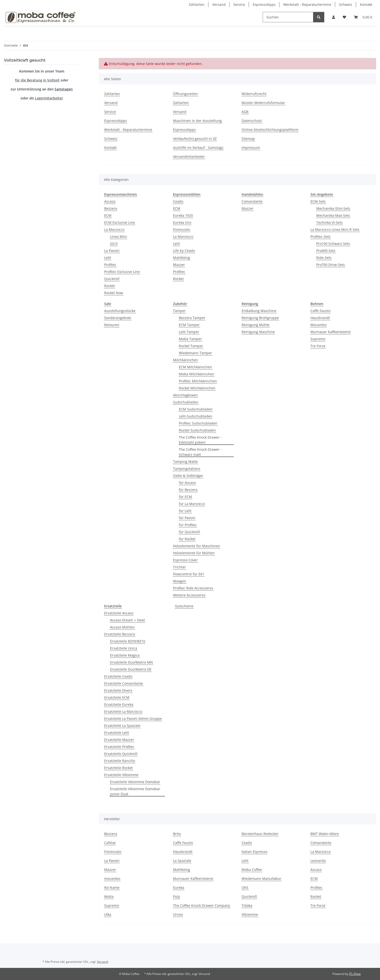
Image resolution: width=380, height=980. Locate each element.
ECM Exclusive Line (120, 222)
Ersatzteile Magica (125, 655)
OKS (245, 888)
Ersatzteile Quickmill (121, 754)
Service (239, 4)
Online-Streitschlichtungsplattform (270, 130)
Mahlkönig (182, 258)
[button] (333, 17)
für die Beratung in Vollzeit (37, 80)
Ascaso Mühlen (122, 627)
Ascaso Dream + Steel (127, 620)
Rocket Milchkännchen (197, 388)
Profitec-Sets (321, 237)
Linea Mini (119, 237)
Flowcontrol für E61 (189, 574)
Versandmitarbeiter (189, 157)
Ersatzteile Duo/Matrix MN (131, 662)
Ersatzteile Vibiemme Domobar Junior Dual (135, 791)
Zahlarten (197, 4)
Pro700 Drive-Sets (331, 265)
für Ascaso (187, 483)
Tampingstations (187, 469)
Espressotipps (264, 4)
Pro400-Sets (326, 251)
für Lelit (185, 511)
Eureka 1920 (183, 215)
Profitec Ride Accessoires (193, 588)
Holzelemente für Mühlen (194, 553)
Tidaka (247, 905)
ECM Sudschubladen (196, 409)
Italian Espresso (254, 852)
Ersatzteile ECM (117, 697)
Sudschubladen (186, 402)
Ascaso (110, 201)
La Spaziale (182, 861)
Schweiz (346, 4)
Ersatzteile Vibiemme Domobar (135, 782)
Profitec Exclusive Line (122, 272)
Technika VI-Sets (329, 222)
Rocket (110, 286)
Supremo (318, 339)
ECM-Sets (318, 201)
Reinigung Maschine (258, 332)
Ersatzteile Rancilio (120, 761)
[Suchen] (288, 17)
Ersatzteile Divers (118, 690)
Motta (109, 896)
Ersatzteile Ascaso (119, 613)
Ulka (108, 914)
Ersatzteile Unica (124, 648)
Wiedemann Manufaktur (261, 879)
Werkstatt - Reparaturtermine (307, 4)
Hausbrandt (320, 318)
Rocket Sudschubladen (197, 430)
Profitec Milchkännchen (198, 381)
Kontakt (366, 4)
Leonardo (318, 861)
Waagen (180, 581)
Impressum (251, 148)
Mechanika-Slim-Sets (333, 208)
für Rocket (187, 539)
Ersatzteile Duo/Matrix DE (131, 669)
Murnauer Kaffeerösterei (331, 332)
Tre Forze (318, 346)
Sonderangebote (118, 318)
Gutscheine (184, 606)
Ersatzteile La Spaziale (122, 726)
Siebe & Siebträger (188, 476)
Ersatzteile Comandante (124, 683)
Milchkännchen (186, 360)
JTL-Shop (355, 974)
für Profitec (188, 525)
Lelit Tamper (189, 332)
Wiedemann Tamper (195, 353)
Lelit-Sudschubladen (196, 416)
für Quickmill (189, 532)
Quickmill (112, 279)
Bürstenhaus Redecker (260, 834)
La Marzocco (114, 229)
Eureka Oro (182, 222)
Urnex (178, 914)
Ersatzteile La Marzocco (123, 711)
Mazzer (179, 265)
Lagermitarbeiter (49, 98)
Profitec (110, 265)
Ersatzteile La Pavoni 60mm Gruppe (133, 719)
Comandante (252, 201)
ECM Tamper (189, 325)
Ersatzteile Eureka (119, 704)
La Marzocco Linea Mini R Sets (335, 229)
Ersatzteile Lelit (117, 733)
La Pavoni (112, 251)
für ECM (185, 497)
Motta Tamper (190, 339)
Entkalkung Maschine (259, 311)
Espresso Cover (185, 560)
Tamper (179, 311)
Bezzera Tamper (192, 318)
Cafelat (110, 843)
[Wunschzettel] (344, 17)
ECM (108, 215)
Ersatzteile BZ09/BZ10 (128, 641)
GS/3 (114, 244)
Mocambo (318, 325)
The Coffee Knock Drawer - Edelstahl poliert (200, 440)
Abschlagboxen (185, 395)
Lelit (108, 258)
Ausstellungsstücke (120, 311)
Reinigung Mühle (256, 325)
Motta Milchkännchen (197, 374)
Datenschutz (252, 121)
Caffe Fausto (320, 311)
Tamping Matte (185, 462)
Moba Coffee (252, 870)
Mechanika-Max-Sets (333, 215)
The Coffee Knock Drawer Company (202, 905)
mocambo (112, 879)
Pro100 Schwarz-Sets (333, 244)
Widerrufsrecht (254, 94)
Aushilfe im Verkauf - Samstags (198, 148)
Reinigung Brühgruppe (260, 318)
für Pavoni (187, 518)
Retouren (112, 325)
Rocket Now (114, 293)
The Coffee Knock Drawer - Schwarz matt (200, 452)
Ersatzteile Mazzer (119, 740)
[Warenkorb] (363, 17)
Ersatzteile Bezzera (120, 634)
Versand (219, 4)
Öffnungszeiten (186, 94)
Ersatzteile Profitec (119, 747)
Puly (176, 896)
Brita (177, 834)
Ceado (178, 201)
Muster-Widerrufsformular (263, 103)
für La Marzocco (192, 504)
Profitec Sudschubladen (198, 423)
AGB (245, 112)
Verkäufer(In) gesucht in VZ (195, 139)
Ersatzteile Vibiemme (121, 775)
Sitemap (248, 139)
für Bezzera (188, 490)
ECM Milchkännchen (195, 367)
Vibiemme (250, 914)
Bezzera (111, 208)
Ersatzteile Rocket (119, 768)
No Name (112, 888)
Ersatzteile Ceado (118, 676)
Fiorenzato (182, 229)
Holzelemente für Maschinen (197, 546)
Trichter (179, 567)
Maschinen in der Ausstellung (197, 121)
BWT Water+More (325, 834)
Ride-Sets (324, 258)
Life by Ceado (184, 251)
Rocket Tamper (191, 346)
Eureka (179, 888)
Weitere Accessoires (189, 595)
